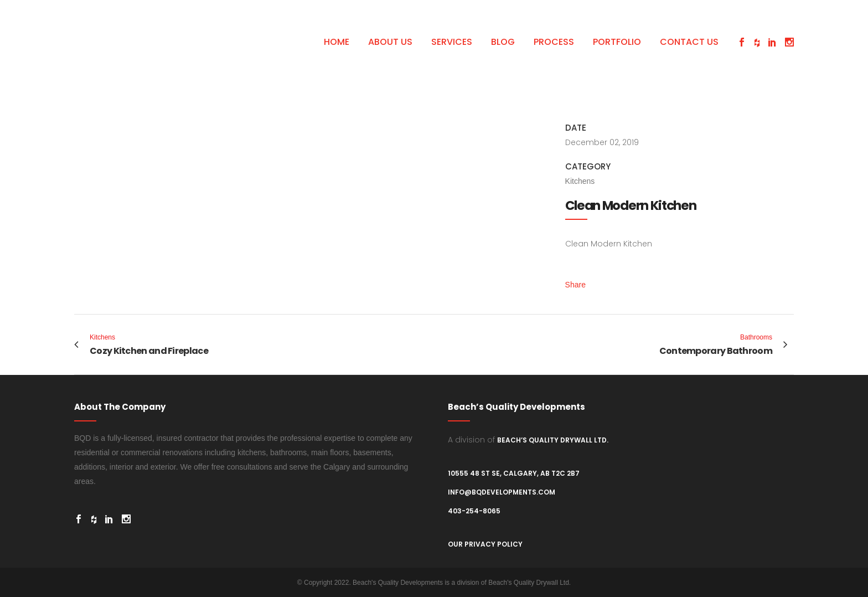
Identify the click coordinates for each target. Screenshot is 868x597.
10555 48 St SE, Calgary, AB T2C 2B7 (514, 473)
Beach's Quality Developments (398, 583)
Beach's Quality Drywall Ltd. (529, 583)
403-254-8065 (474, 511)
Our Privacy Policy (485, 544)
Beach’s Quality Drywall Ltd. (553, 440)
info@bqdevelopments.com (502, 492)
